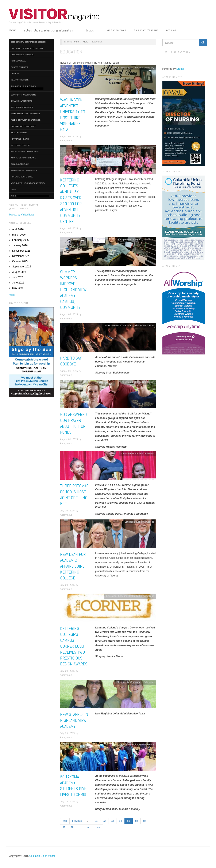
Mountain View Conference (25, 151)
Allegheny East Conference (25, 114)
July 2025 (18, 277)
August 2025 (19, 272)
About (12, 30)
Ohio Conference (20, 164)
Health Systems (19, 133)
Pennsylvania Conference (24, 170)
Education (114, 68)
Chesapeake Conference (24, 126)
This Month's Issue (146, 30)
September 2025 (22, 267)
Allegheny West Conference (26, 120)
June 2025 (18, 283)
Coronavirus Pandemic (22, 55)
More (30, 196)
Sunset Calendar (20, 67)
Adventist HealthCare (22, 107)
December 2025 (21, 251)
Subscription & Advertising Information (51, 31)
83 (112, 821)
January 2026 (20, 245)
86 (137, 821)
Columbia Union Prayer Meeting (27, 48)
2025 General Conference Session (28, 42)
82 (104, 821)
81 (96, 821)
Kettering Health (20, 139)
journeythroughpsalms (23, 95)
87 (145, 821)
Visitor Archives (117, 30)
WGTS (14, 189)
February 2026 (20, 240)
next (89, 827)
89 (72, 827)
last (99, 827)
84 (120, 821)
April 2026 (18, 229)
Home (76, 42)
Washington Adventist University (28, 183)
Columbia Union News (22, 101)
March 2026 (19, 235)
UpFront (15, 74)
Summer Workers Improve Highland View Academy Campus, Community (73, 290)
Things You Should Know (27, 87)
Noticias (171, 30)
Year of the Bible (20, 80)
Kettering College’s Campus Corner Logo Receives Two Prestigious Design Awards (74, 646)
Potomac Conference (22, 177)
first (65, 821)
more (12, 295)
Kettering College (21, 145)
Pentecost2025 (18, 61)
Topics (92, 31)
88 (64, 827)
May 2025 (18, 288)
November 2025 (21, 256)
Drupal (180, 69)
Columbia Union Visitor (42, 856)
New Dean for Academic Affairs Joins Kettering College (73, 566)
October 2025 (20, 261)
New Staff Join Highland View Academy (74, 720)
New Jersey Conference (23, 158)
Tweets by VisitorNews (22, 215)
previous (77, 821)
